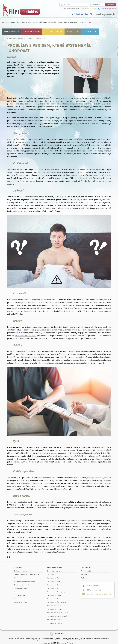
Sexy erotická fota (20, 592)
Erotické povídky (32, 32)
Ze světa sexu (73, 32)
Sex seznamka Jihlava (54, 595)
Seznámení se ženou (20, 599)
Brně (64, 540)
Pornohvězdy (90, 32)
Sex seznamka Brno (54, 588)
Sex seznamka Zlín (53, 599)
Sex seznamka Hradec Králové (57, 616)
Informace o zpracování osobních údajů (27, 574)
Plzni (76, 540)
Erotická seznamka (54, 571)
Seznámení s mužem (20, 602)
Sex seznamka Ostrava (55, 585)
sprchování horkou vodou (25, 336)
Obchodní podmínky (21, 571)
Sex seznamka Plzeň (54, 581)
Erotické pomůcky (53, 32)
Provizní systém (86, 571)
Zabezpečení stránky (20, 588)
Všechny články (11, 32)
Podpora (84, 578)
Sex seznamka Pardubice (55, 609)
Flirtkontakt (12, 38)
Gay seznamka (86, 574)
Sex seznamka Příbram (55, 623)
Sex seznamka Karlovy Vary (56, 592)
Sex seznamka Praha (54, 578)
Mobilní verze (59, 634)
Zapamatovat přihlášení (108, 9)
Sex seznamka (52, 574)
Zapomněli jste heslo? (89, 9)
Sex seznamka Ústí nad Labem (57, 602)
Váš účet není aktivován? (71, 9)
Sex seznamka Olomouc (55, 620)
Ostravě (70, 540)
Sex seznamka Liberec (54, 606)
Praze (58, 540)
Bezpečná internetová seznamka (24, 581)
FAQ (15, 578)
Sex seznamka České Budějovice (58, 613)
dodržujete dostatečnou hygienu (64, 104)
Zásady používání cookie (22, 585)
